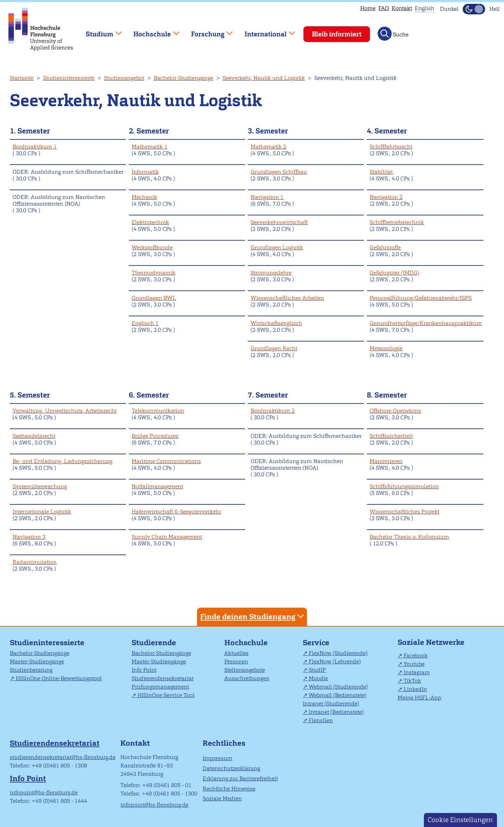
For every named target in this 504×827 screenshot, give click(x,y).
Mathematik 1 (149, 147)
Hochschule (246, 643)
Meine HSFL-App (419, 698)
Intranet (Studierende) (331, 704)
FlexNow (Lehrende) (335, 661)
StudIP (317, 670)
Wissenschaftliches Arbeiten (287, 298)
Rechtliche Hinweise (229, 789)
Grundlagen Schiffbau (279, 172)
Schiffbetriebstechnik (397, 222)
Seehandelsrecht (34, 436)
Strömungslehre (271, 273)
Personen (236, 661)
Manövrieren (386, 461)
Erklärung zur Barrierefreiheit (240, 778)
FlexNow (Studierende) (338, 653)
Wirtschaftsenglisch (276, 323)
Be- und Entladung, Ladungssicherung (62, 461)
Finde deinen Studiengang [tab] (253, 616)
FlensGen (321, 720)
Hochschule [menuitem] (152, 31)
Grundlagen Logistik (277, 247)
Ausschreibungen (247, 678)
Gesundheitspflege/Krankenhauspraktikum (426, 323)
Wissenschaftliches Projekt (404, 512)
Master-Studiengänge (37, 661)
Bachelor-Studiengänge (183, 78)
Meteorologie (386, 348)
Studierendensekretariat (163, 678)
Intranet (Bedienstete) (336, 712)
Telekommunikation (158, 411)
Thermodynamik (153, 273)
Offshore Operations (395, 411)
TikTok (412, 681)
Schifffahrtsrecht (391, 147)
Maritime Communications (166, 461)
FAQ (384, 8)
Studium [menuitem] (99, 31)
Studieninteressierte (69, 78)
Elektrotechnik (150, 222)
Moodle (318, 678)
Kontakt (402, 8)
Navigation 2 (386, 197)
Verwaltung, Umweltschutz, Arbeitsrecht (65, 411)
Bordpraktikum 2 (273, 411)
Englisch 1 (145, 323)
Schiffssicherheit (391, 436)
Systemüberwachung (40, 486)
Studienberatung (31, 670)
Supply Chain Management (167, 537)
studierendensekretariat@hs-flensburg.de (63, 757)
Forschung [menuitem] (207, 31)
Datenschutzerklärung (231, 768)
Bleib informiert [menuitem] (337, 34)
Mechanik (144, 197)
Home (368, 8)
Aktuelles (236, 653)
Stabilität (381, 172)
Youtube (414, 664)
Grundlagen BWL (154, 298)
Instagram (417, 672)
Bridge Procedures (155, 436)
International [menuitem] (265, 31)
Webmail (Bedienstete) (338, 695)
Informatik (145, 172)
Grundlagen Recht (274, 348)
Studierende (154, 643)
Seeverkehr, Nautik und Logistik (264, 78)
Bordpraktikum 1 (35, 147)
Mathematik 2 (268, 147)
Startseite (22, 78)
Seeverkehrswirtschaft (279, 222)
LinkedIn (415, 689)
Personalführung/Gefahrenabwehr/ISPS (421, 298)
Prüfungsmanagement (160, 687)
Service (316, 643)
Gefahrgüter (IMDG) (394, 273)
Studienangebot (124, 78)
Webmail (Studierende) (338, 687)
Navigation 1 (267, 197)
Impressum (218, 758)
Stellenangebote (245, 670)
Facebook (416, 656)
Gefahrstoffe (385, 247)
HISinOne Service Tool (166, 695)
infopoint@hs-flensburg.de (44, 792)
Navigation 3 (29, 537)
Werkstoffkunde (152, 247)
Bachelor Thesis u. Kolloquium (409, 537)
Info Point (144, 670)
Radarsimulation (35, 562)
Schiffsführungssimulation (404, 486)
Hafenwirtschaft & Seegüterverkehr (176, 512)
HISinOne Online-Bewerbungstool (59, 678)
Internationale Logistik (42, 512)
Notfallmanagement (157, 486)
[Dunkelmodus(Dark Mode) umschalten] (474, 9)
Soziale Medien (222, 798)
